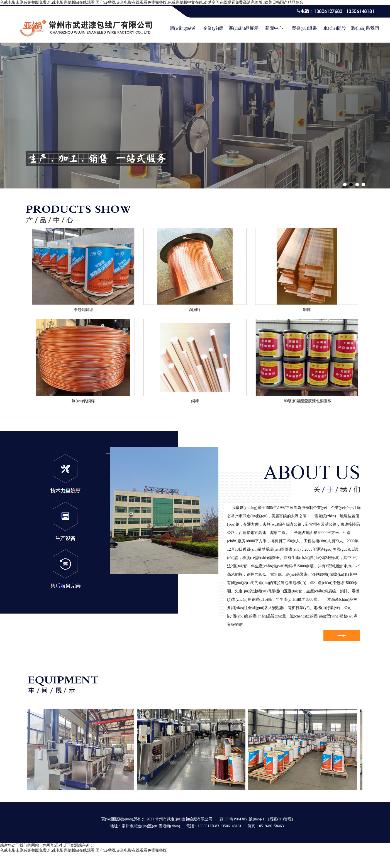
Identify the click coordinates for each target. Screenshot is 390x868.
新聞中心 (274, 28)
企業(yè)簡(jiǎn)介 (213, 31)
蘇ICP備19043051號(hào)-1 (242, 819)
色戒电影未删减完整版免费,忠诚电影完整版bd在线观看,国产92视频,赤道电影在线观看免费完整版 (83, 850)
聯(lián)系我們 (365, 28)
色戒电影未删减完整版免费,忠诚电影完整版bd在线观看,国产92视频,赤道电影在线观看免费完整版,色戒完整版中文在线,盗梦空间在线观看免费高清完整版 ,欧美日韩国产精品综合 (152, 2)
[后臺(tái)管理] (281, 819)
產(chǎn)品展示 (244, 28)
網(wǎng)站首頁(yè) (183, 31)
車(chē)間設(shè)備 (335, 31)
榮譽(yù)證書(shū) (304, 31)
